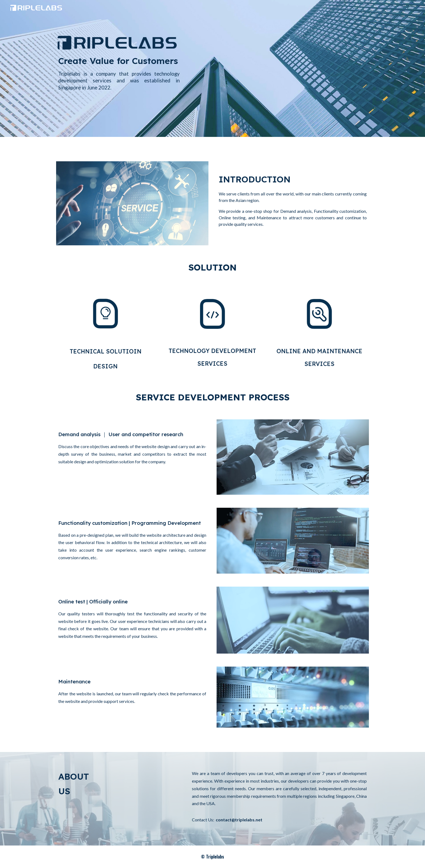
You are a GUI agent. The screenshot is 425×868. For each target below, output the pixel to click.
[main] (119, 78)
